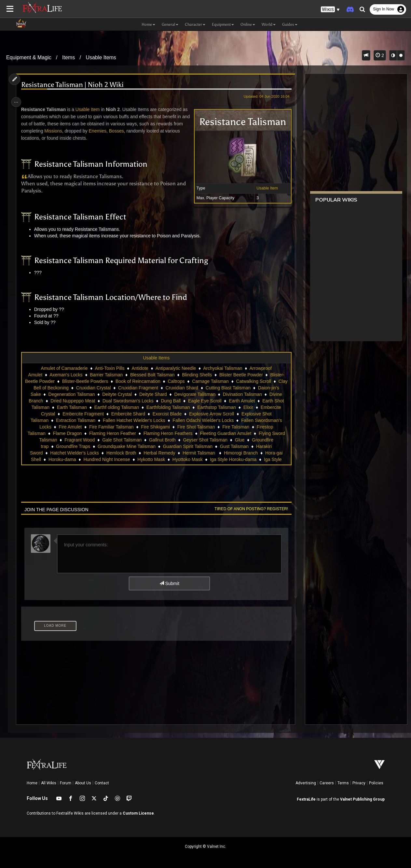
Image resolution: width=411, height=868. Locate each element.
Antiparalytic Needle (175, 368)
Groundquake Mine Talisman (180, 446)
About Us (83, 783)
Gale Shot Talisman (178, 440)
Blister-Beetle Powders (99, 381)
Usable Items (101, 57)
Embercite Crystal (94, 414)
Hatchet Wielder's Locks (116, 453)
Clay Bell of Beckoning (84, 388)
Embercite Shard (185, 414)
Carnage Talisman (225, 381)
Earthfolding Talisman (222, 407)
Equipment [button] (223, 24)
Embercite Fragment (140, 414)
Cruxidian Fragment (176, 388)
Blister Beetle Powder (241, 375)
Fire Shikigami (207, 427)
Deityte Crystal (160, 394)
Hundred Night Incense (145, 459)
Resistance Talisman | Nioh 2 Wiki (74, 85)
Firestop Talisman (73, 433)
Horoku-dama (100, 459)
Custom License (138, 813)
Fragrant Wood (136, 440)
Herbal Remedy (200, 453)
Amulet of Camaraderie (64, 368)
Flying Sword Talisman (91, 440)
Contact (102, 783)
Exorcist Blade (224, 414)
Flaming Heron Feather (158, 433)
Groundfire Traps (126, 446)
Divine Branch (70, 401)
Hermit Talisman (240, 453)
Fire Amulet (122, 427)
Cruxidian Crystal (132, 388)
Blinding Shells (197, 375)
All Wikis (49, 783)
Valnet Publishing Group (362, 799)
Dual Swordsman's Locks (169, 401)
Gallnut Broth (219, 440)
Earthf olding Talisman (170, 407)
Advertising (306, 783)
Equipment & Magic (29, 57)
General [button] (170, 24)
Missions (65, 131)
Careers (327, 783)
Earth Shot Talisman (83, 407)
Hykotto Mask (189, 459)
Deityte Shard (196, 394)
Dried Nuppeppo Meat (114, 401)
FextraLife (306, 799)
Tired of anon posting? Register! (249, 509)
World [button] (269, 24)
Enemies (110, 131)
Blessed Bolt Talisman (152, 375)
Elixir (64, 414)
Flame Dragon (113, 433)
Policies (376, 783)
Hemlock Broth (162, 453)
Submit (169, 583)
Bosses (129, 131)
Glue (59, 446)
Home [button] (148, 24)
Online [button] (248, 24)
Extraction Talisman (131, 420)
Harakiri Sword (69, 453)
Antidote (139, 368)
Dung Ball (212, 401)
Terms (343, 783)
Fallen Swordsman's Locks (76, 427)
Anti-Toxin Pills (109, 368)
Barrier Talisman (106, 375)
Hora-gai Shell (65, 459)
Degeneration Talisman (115, 394)
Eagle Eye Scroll (246, 401)
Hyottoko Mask (226, 459)
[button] (330, 10)
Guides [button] (290, 24)
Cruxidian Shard (220, 388)
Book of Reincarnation (152, 381)
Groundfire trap (87, 446)
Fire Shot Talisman (248, 427)
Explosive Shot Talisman (79, 420)
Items (68, 57)
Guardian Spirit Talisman (241, 446)
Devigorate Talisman (238, 394)
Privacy (359, 783)
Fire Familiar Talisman (163, 427)
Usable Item (265, 188)
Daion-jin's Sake (68, 394)
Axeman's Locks (66, 375)
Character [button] (195, 24)
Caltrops (190, 381)
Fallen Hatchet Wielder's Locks (189, 420)
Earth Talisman (126, 407)
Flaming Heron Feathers (214, 433)
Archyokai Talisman (222, 368)
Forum (66, 783)
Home (32, 783)
